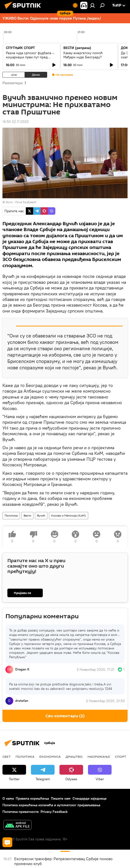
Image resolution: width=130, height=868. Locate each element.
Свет (7, 756)
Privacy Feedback (54, 812)
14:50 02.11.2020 (16, 122)
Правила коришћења (32, 798)
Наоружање (99, 756)
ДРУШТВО (74, 756)
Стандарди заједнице (90, 798)
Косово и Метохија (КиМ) (69, 515)
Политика (11, 515)
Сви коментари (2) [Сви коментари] (65, 716)
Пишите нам (61, 798)
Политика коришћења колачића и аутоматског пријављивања (51, 805)
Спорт (121, 756)
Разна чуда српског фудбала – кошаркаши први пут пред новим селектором (30, 57)
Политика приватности (21, 812)
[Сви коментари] (7, 842)
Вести (27, 515)
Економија (50, 756)
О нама (8, 798)
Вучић (41, 515)
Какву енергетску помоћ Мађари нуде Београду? (83, 55)
